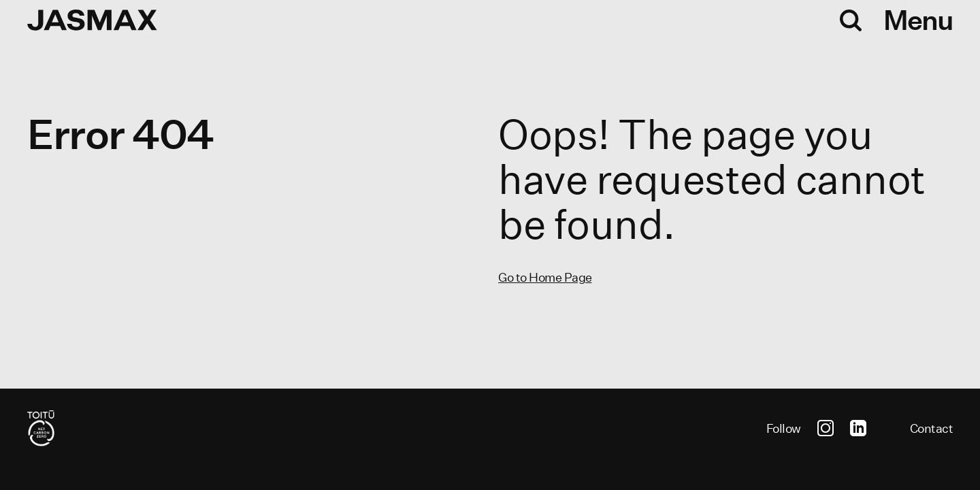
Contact (932, 428)
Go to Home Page (545, 277)
